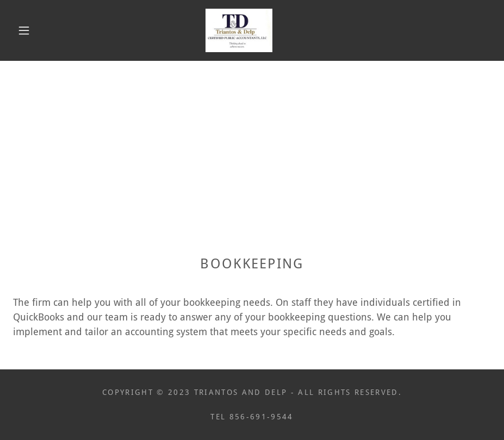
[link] (239, 30)
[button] (24, 30)
